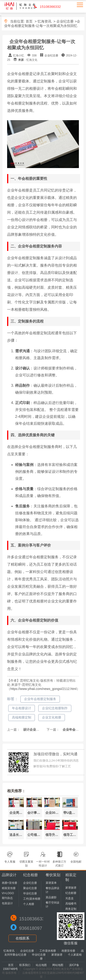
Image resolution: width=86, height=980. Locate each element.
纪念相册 (31, 875)
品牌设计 (9, 875)
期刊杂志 (7, 898)
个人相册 (29, 904)
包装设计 (7, 903)
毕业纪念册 (30, 893)
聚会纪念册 (30, 888)
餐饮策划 (53, 875)
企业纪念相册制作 (55, 708)
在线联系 (22, 938)
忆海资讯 (44, 21)
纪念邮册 (71, 893)
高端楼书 (71, 904)
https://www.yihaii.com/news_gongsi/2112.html (43, 689)
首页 (29, 21)
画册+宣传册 (10, 883)
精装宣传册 (9, 888)
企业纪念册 (65, 21)
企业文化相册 (52, 717)
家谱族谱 (71, 888)
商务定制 (71, 909)
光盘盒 (69, 898)
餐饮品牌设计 (53, 890)
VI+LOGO (8, 893)
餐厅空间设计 (53, 905)
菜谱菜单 (51, 883)
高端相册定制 (22, 717)
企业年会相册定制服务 (40, 699)
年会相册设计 (22, 708)
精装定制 (71, 877)
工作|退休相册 (32, 899)
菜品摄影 (51, 897)
